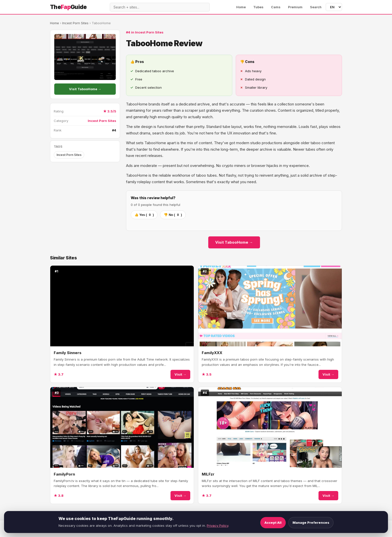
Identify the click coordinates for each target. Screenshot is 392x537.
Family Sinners (68, 353)
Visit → (180, 374)
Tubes (258, 7)
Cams (276, 7)
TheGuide (68, 7)
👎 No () (173, 215)
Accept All (273, 523)
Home (241, 7)
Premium (295, 7)
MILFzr (208, 474)
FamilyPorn (64, 474)
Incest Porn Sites (75, 23)
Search (316, 7)
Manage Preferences (311, 523)
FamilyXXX (212, 353)
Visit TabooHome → (85, 89)
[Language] (334, 7)
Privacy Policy (217, 526)
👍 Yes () (144, 215)
